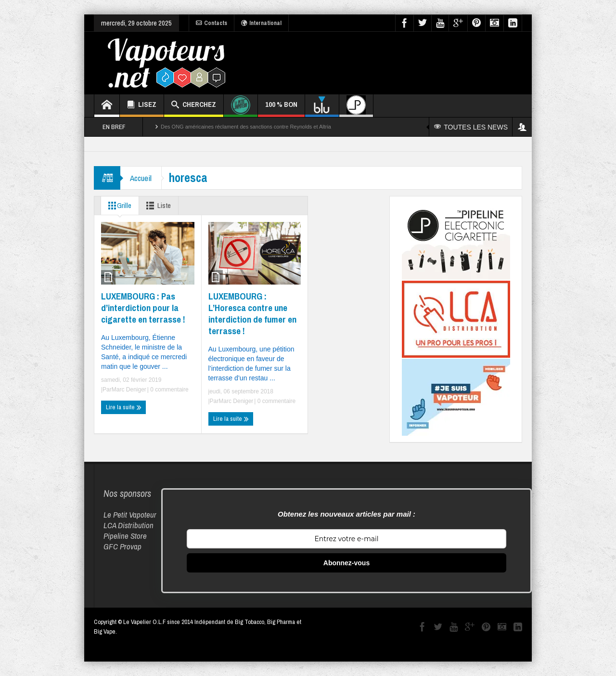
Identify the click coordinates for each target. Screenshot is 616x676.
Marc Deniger (129, 390)
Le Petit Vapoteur (130, 514)
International (261, 23)
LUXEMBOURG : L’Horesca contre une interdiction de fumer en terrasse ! (252, 313)
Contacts (212, 23)
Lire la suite (124, 407)
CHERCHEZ (194, 106)
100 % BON (281, 108)
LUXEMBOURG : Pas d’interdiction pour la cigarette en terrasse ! (143, 308)
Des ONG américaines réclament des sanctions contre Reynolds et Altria (246, 127)
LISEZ (142, 106)
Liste (157, 206)
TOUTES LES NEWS (471, 127)
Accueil (141, 178)
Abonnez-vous (346, 563)
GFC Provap (122, 546)
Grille (118, 206)
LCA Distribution (128, 525)
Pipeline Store (125, 536)
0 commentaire (169, 390)
